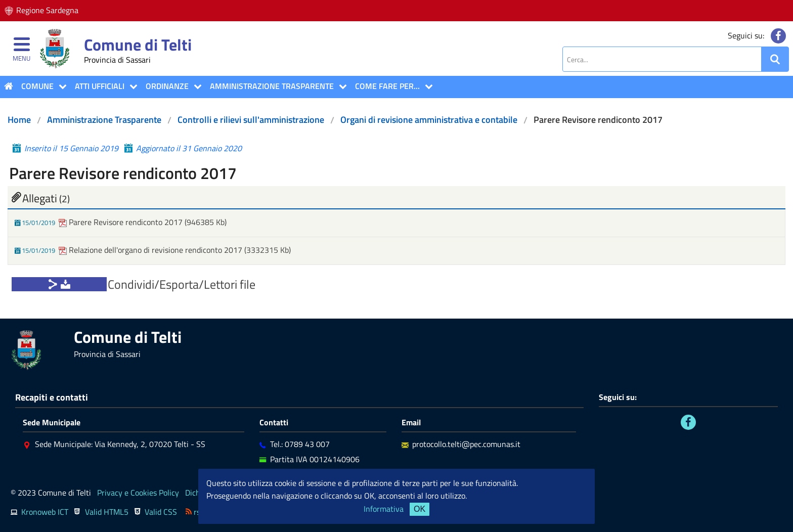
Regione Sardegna (47, 10)
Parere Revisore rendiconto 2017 (122, 222)
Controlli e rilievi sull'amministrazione (251, 120)
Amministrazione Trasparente (272, 86)
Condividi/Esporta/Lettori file (182, 284)
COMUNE (37, 86)
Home (19, 120)
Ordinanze (167, 86)
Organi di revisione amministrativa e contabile (429, 120)
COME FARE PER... (387, 86)
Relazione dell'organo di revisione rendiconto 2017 (151, 250)
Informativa (384, 509)
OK (420, 509)
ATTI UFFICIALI (100, 86)
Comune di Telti (138, 45)
